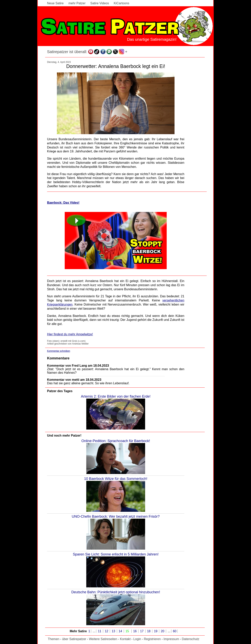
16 (135, 631)
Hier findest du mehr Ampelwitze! (70, 334)
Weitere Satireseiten (103, 639)
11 (100, 631)
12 (107, 631)
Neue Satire (55, 3)
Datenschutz (191, 639)
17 (142, 631)
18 (149, 631)
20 (163, 631)
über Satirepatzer (74, 639)
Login (137, 639)
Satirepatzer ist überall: (67, 52)
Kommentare (58, 358)
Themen (54, 639)
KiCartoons (121, 3)
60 (175, 631)
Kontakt (125, 639)
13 (114, 631)
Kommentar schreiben (59, 351)
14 (121, 631)
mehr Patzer (77, 3)
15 (128, 631)
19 (156, 631)
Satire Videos (100, 3)
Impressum (171, 639)
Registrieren (152, 639)
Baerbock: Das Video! (63, 203)
